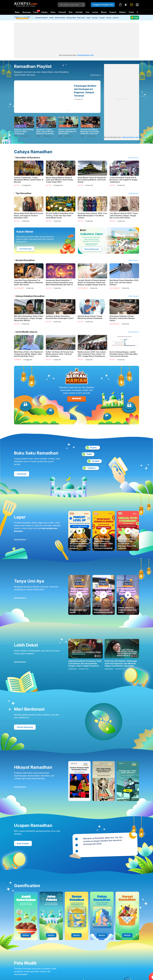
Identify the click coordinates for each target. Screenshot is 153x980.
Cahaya (44, 12)
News (17, 12)
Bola (71, 12)
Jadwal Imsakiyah (41, 18)
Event (36, 12)
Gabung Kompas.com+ (85, 55)
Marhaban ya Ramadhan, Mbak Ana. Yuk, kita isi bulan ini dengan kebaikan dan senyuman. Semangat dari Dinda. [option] (103, 841)
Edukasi (122, 12)
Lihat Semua (95, 75)
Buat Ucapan (23, 843)
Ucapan (102, 18)
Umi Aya (95, 18)
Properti (113, 12)
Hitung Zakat (71, 18)
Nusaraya (27, 12)
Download (22, 474)
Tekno (53, 12)
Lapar (88, 18)
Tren (87, 12)
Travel (131, 12)
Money (104, 12)
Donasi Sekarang (25, 727)
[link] (132, 5)
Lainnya (116, 18)
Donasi (109, 18)
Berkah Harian (60, 18)
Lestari (95, 13)
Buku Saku (81, 18)
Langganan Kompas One (103, 5)
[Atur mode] (126, 5)
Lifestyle (79, 12)
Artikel (51, 18)
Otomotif (62, 12)
